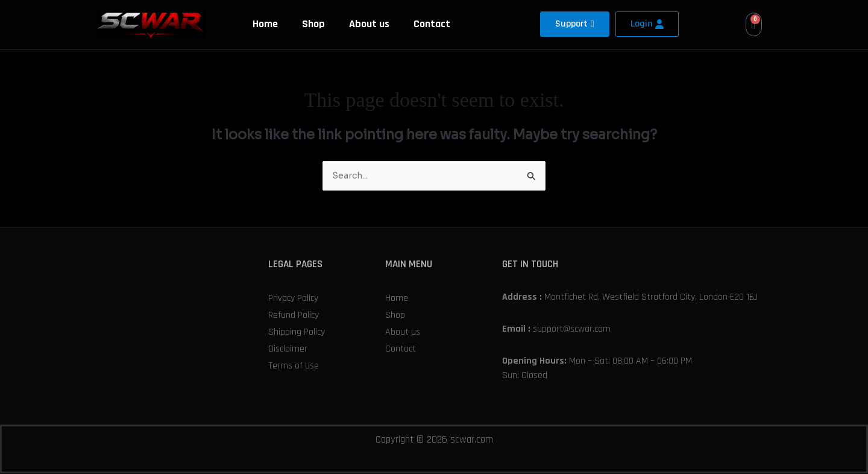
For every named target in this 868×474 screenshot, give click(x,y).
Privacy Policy (293, 299)
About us (369, 24)
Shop (313, 24)
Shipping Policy (297, 333)
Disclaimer (288, 349)
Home (265, 24)
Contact (432, 24)
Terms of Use (294, 366)
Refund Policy (294, 316)
